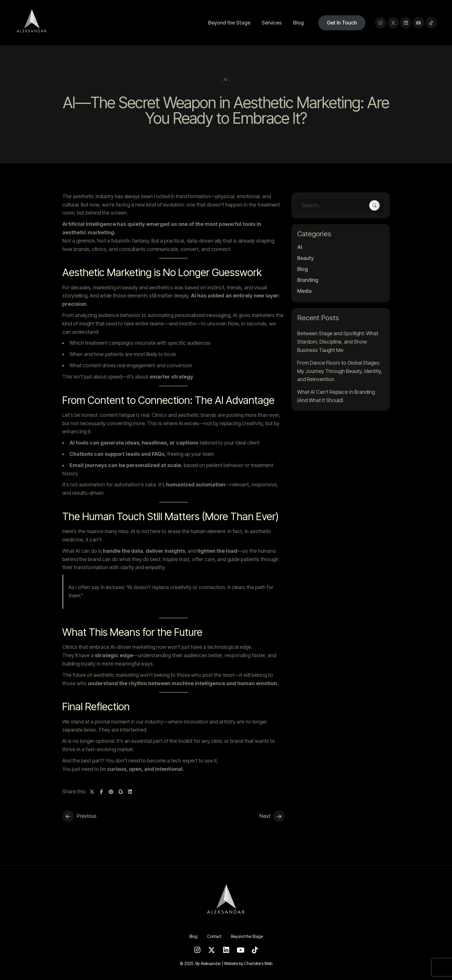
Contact (214, 936)
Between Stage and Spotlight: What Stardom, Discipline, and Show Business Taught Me (338, 342)
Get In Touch (342, 23)
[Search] (374, 205)
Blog (298, 23)
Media (304, 291)
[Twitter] (393, 23)
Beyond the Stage (229, 23)
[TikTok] (431, 23)
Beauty (305, 258)
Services (272, 23)
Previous (87, 816)
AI (225, 79)
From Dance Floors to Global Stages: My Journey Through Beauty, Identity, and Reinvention (340, 371)
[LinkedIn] (406, 23)
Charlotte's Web (258, 963)
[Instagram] (381, 23)
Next (265, 816)
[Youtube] (419, 23)
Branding (308, 280)
